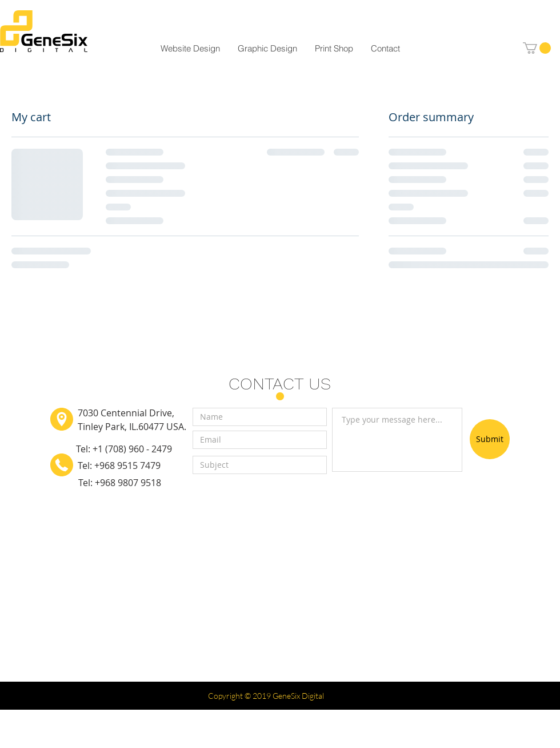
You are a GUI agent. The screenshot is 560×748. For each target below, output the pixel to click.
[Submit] (490, 439)
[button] (537, 48)
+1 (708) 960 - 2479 (132, 449)
